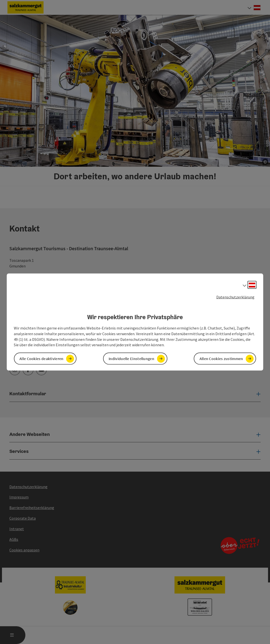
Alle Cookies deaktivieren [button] (42, 359)
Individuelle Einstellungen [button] (131, 359)
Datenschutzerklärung (235, 297)
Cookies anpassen (24, 550)
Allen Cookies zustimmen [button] (221, 359)
